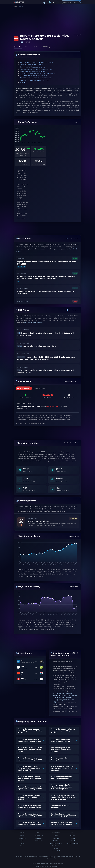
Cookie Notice (39, 838)
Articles (56, 836)
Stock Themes (56, 846)
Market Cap (23, 164)
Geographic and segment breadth (32, 71)
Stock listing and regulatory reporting (35, 80)
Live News (56, 848)
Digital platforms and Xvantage (32, 65)
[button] (45, 2)
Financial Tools (56, 851)
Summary (23, 82)
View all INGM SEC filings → (34, 323)
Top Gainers (56, 838)
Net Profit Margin (29, 491)
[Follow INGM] (77, 36)
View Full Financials (71, 443)
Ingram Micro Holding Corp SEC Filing (37, 346)
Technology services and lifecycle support (36, 69)
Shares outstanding (39, 164)
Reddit (73, 841)
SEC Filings (46, 47)
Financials (28, 47)
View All (75, 239)
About (22, 836)
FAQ (22, 841)
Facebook (73, 838)
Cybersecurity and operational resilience (35, 78)
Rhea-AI (22, 843)
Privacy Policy (39, 841)
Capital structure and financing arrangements (37, 73)
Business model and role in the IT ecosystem (36, 63)
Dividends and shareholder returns (33, 76)
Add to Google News (73, 843)
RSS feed (73, 836)
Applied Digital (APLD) (61, 695)
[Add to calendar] (21, 525)
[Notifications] (50, 2)
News (37, 47)
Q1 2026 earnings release (38, 521)
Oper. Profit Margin (62, 491)
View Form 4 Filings (71, 381)
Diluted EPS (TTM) (29, 481)
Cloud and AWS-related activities (32, 67)
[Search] (54, 2)
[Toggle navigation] (59, 2)
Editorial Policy (22, 838)
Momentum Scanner (56, 843)
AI (18, 281)
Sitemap (22, 846)
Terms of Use (39, 836)
